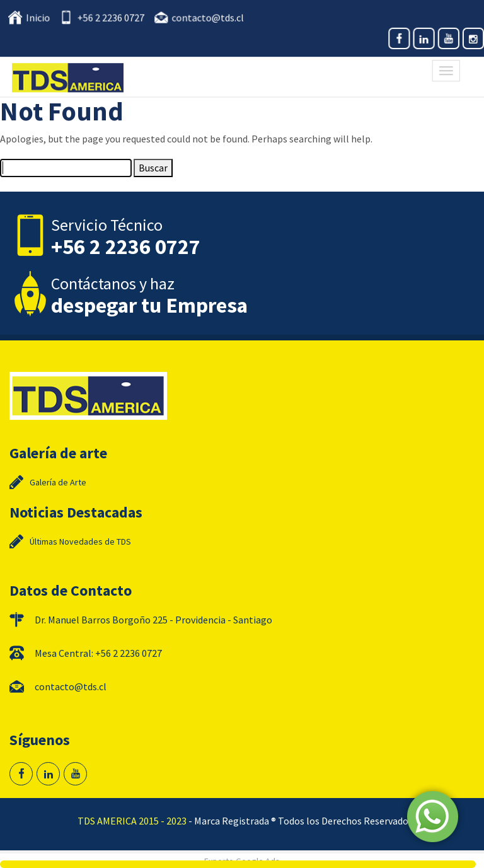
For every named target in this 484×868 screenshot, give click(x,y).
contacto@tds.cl (208, 18)
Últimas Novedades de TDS (80, 541)
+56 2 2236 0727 (113, 18)
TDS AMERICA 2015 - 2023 (132, 821)
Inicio (42, 18)
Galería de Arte (58, 482)
